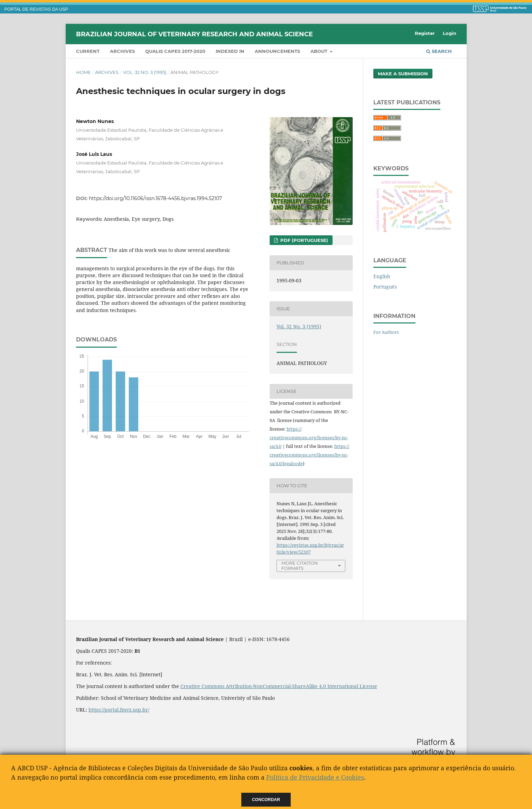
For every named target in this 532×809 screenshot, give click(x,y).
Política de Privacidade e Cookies (315, 777)
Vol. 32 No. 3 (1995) (145, 72)
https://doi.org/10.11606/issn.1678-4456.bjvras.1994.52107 (155, 198)
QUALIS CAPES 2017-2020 (175, 51)
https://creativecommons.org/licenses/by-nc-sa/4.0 (309, 438)
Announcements (277, 51)
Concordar (266, 800)
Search (439, 51)
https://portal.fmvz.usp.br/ (119, 710)
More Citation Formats (300, 566)
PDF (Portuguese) (304, 240)
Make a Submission (403, 74)
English (382, 276)
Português (385, 287)
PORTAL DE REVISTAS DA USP (36, 9)
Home (83, 72)
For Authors (386, 332)
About (320, 51)
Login (450, 33)
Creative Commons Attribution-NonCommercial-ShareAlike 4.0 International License (279, 686)
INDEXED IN (230, 51)
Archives (122, 51)
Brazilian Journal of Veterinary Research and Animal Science (194, 34)
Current (88, 51)
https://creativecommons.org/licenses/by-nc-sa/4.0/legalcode (310, 455)
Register (425, 33)
